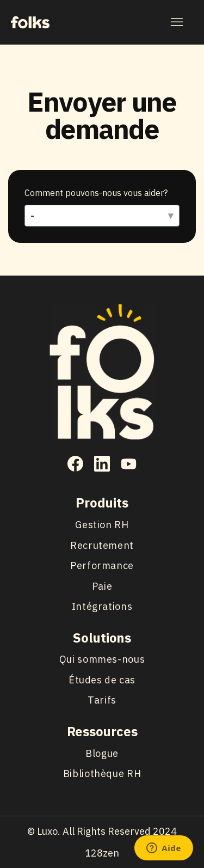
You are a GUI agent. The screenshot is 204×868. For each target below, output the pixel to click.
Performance (102, 566)
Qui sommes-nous (102, 659)
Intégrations (102, 606)
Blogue (102, 753)
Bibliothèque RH (102, 774)
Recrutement (102, 545)
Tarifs (102, 700)
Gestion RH (102, 525)
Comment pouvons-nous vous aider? (96, 193)
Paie (102, 586)
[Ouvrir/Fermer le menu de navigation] (177, 22)
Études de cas (102, 680)
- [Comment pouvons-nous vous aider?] (33, 216)
